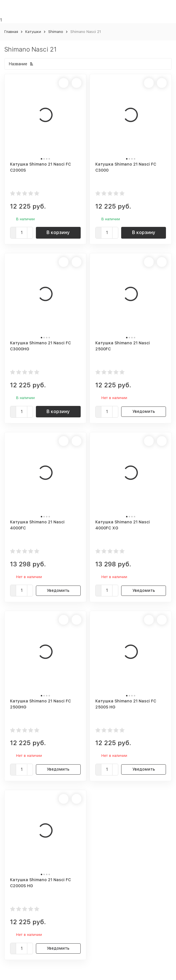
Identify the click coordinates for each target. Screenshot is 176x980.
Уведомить (144, 411)
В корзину (58, 232)
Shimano (56, 32)
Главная (11, 32)
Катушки (33, 32)
